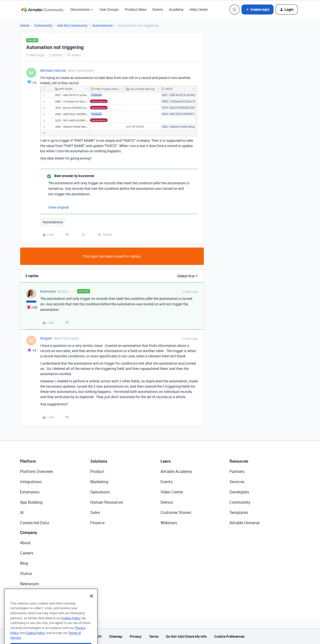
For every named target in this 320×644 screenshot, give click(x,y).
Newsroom (29, 584)
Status (26, 573)
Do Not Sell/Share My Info (186, 636)
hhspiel (46, 338)
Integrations (31, 482)
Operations (100, 492)
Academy (176, 9)
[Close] (91, 606)
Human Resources (107, 502)
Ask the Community (72, 25)
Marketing (99, 482)
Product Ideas (136, 9)
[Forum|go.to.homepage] (42, 10)
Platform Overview (36, 471)
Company (28, 532)
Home (25, 25)
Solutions (99, 461)
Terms (154, 636)
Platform (28, 461)
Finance (97, 523)
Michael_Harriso (53, 70)
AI (22, 512)
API (99, 636)
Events (158, 9)
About (25, 543)
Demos (167, 502)
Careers (27, 553)
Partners (237, 471)
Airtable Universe (244, 523)
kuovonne (48, 291)
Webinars (169, 523)
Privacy (136, 636)
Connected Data (34, 523)
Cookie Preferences (229, 636)
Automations (102, 25)
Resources (239, 461)
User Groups (109, 9)
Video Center (172, 492)
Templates (239, 512)
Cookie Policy (71, 628)
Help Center (199, 9)
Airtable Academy (176, 471)
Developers (239, 492)
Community (43, 25)
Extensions (30, 492)
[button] (257, 10)
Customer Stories (176, 512)
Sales (95, 512)
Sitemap (116, 636)
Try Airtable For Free (38, 594)
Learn (166, 461)
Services (237, 482)
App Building (31, 502)
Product (97, 471)
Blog (24, 563)
